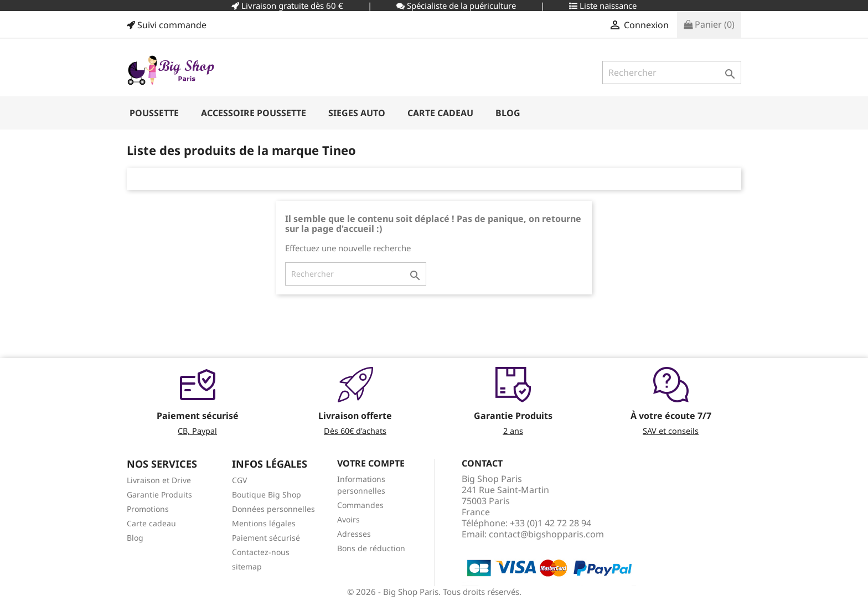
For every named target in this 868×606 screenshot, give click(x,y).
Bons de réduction (371, 548)
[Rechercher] (672, 72)
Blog (135, 538)
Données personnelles (273, 509)
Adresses (354, 534)
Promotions (148, 509)
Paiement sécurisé (266, 538)
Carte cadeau (151, 523)
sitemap (247, 566)
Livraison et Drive (159, 480)
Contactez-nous (261, 552)
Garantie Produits (159, 494)
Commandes (360, 505)
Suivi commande (167, 25)
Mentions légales (264, 523)
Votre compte (371, 463)
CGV (239, 480)
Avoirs (348, 519)
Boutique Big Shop (267, 494)
